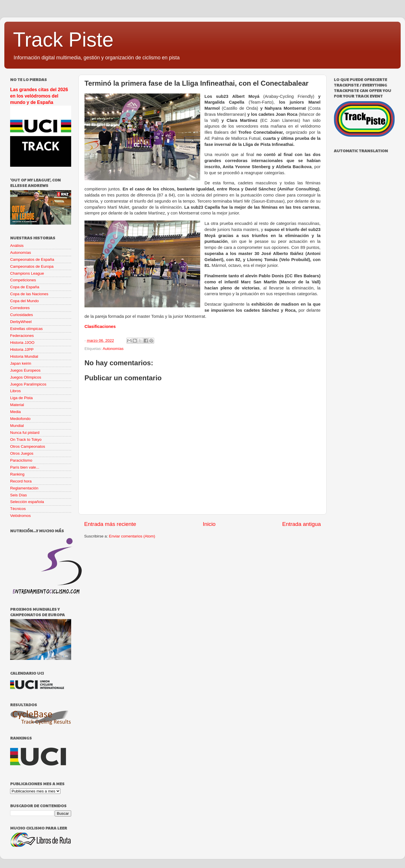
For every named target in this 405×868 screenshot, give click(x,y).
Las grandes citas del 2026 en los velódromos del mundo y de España (39, 96)
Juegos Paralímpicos (28, 384)
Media (15, 412)
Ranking (17, 474)
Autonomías (113, 349)
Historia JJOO (22, 343)
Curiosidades (22, 315)
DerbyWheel (21, 322)
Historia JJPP (22, 349)
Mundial (17, 426)
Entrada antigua (302, 524)
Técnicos (18, 509)
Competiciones (23, 280)
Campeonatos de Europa (32, 266)
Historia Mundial (24, 356)
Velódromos (20, 516)
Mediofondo (20, 419)
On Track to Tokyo (26, 439)
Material (17, 405)
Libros (15, 391)
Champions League (27, 273)
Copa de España (25, 287)
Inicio (209, 524)
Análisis (17, 246)
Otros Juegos (22, 453)
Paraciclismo (21, 460)
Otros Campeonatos (28, 446)
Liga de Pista (21, 398)
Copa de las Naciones (29, 294)
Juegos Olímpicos (26, 377)
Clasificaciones (100, 326)
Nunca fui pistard (25, 433)
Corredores (20, 308)
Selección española (27, 502)
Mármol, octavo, (228, 265)
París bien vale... (25, 467)
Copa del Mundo (24, 301)
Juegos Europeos (25, 370)
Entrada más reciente (110, 524)
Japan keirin (21, 363)
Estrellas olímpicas (26, 329)
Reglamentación (24, 488)
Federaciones (22, 336)
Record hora (21, 481)
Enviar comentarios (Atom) (132, 536)
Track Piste (63, 40)
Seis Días (19, 495)
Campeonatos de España (32, 259)
